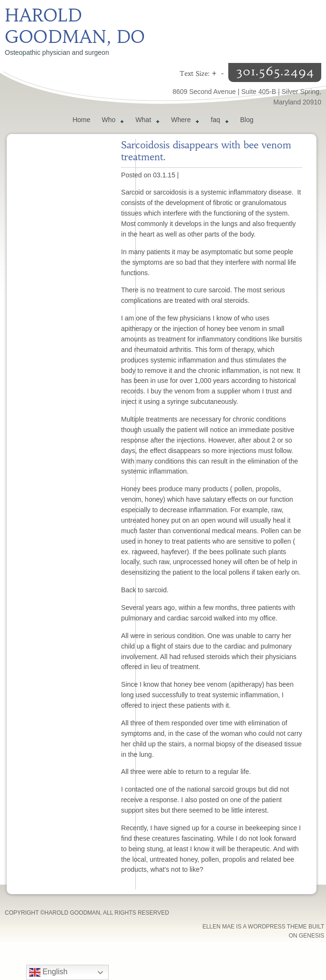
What (146, 121)
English (48, 972)
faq (218, 121)
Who (111, 121)
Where (183, 121)
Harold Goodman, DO (75, 26)
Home (81, 120)
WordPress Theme (277, 927)
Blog (247, 120)
